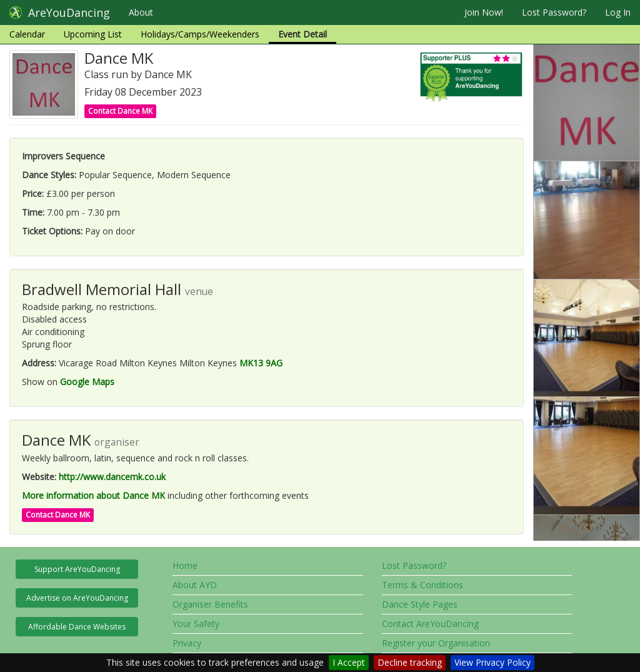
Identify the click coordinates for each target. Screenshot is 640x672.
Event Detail (302, 34)
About (141, 12)
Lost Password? (554, 12)
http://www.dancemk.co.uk (112, 477)
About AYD (195, 585)
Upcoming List (93, 34)
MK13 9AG (261, 363)
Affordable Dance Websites (77, 627)
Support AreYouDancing (77, 569)
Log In (618, 12)
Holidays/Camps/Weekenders (200, 34)
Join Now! (484, 12)
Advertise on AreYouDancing (77, 598)
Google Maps (87, 382)
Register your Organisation (436, 643)
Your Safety (196, 624)
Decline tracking (410, 662)
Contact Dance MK (120, 111)
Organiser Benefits (210, 604)
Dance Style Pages (420, 604)
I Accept (349, 662)
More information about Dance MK (93, 495)
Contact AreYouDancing (430, 624)
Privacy (187, 643)
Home (185, 565)
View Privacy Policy (492, 662)
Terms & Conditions (422, 585)
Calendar (27, 34)
